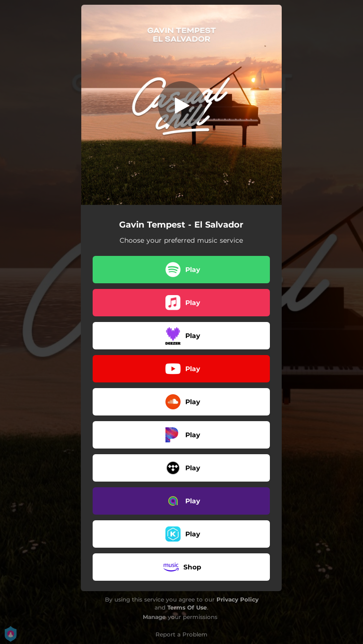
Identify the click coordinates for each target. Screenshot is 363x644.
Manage (154, 617)
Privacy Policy (238, 599)
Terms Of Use (187, 607)
